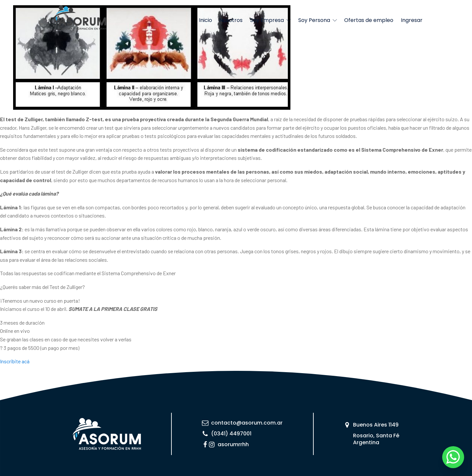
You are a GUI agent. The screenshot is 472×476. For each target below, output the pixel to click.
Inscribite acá (15, 361)
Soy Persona (318, 20)
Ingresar (412, 20)
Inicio (206, 20)
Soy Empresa (270, 20)
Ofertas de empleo (369, 20)
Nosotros (231, 20)
